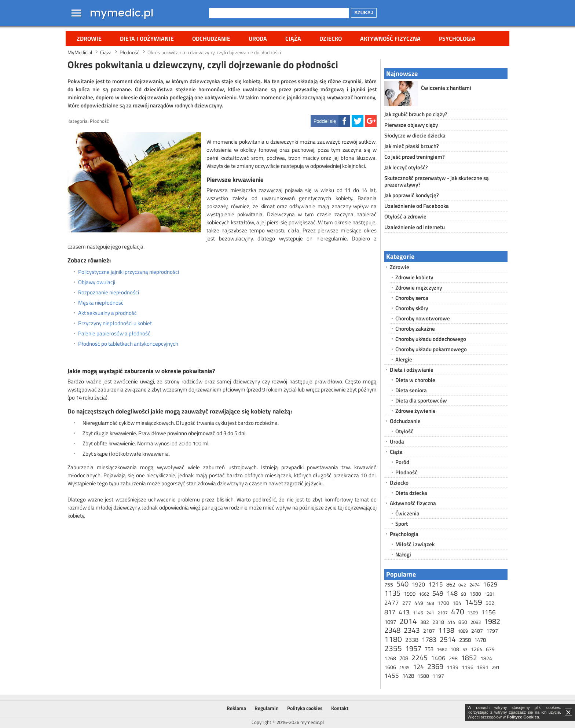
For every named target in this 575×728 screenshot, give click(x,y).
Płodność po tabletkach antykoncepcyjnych (128, 344)
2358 (465, 640)
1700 (443, 603)
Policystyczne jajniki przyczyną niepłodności (129, 272)
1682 (442, 649)
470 (458, 611)
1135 (392, 593)
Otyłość (404, 431)
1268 (390, 658)
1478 (480, 640)
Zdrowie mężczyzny (419, 288)
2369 (435, 666)
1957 (413, 648)
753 (429, 649)
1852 (469, 657)
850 (463, 622)
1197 (438, 676)
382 (425, 622)
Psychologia (457, 38)
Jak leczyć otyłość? (406, 167)
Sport (402, 524)
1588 (423, 676)
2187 (429, 631)
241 (430, 613)
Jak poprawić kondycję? (412, 195)
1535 (404, 667)
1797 (492, 631)
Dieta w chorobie (415, 380)
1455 (392, 676)
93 (464, 594)
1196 (468, 667)
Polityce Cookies (523, 717)
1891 (483, 667)
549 (438, 593)
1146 (418, 613)
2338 (412, 640)
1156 (488, 612)
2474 (475, 585)
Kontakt (340, 708)
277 (407, 603)
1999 (410, 594)
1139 (453, 667)
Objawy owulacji (97, 282)
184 (457, 603)
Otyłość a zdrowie (405, 216)
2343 (412, 630)
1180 (393, 639)
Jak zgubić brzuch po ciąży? (416, 114)
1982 (492, 621)
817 (390, 612)
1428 (408, 676)
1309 (473, 613)
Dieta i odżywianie (147, 38)
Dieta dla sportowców (421, 400)
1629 (490, 584)
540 (402, 584)
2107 (443, 613)
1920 (418, 584)
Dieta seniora (411, 390)
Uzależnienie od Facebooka (417, 206)
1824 (486, 658)
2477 (392, 603)
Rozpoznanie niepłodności (109, 293)
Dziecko (331, 38)
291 (496, 667)
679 (490, 649)
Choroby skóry (412, 308)
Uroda (258, 38)
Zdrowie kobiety (414, 277)
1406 (438, 658)
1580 (475, 594)
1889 (463, 631)
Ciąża (293, 38)
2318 (438, 622)
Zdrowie (89, 38)
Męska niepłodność (101, 303)
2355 (393, 648)
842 (462, 585)
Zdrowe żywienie (415, 411)
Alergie (404, 359)
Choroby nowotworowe (423, 318)
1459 (473, 602)
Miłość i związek (415, 544)
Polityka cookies (305, 708)
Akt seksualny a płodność (107, 313)
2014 (408, 621)
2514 (448, 639)
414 (451, 622)
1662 (424, 594)
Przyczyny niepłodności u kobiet (115, 323)
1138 (446, 630)
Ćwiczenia (407, 513)
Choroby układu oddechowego (431, 339)
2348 (392, 630)
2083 (476, 622)
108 (455, 649)
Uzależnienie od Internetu (415, 227)
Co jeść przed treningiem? (415, 157)
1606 (390, 667)
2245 (420, 657)
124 (418, 667)
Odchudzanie (211, 38)
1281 (490, 594)
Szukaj (364, 13)
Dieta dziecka (411, 493)
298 (453, 658)
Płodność (99, 121)
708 (404, 658)
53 (465, 649)
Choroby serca (412, 298)
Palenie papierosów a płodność (114, 334)
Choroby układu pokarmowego (431, 349)
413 (404, 612)
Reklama (236, 708)
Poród (402, 462)
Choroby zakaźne (415, 329)
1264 (477, 649)
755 (389, 584)
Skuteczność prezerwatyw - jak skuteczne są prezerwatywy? (437, 181)
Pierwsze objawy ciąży (411, 125)
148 (452, 593)
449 (419, 603)
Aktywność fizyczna (390, 38)
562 (490, 603)
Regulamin (267, 708)
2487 (477, 631)
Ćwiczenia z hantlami (446, 88)
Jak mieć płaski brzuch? (412, 146)
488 (430, 603)
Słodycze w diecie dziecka (415, 135)
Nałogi (403, 554)
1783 (429, 639)
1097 (390, 622)
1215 (436, 584)
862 (451, 584)
